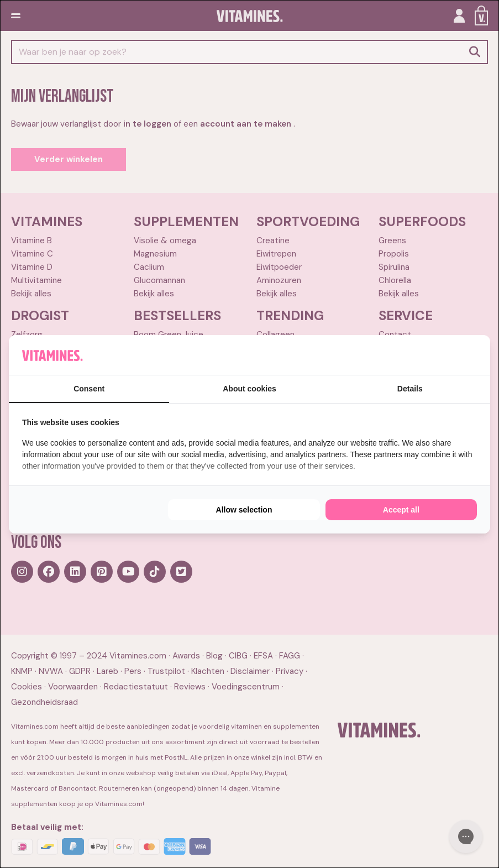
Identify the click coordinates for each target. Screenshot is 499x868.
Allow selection (244, 510)
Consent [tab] (89, 389)
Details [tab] (410, 389)
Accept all (401, 510)
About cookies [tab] (249, 389)
